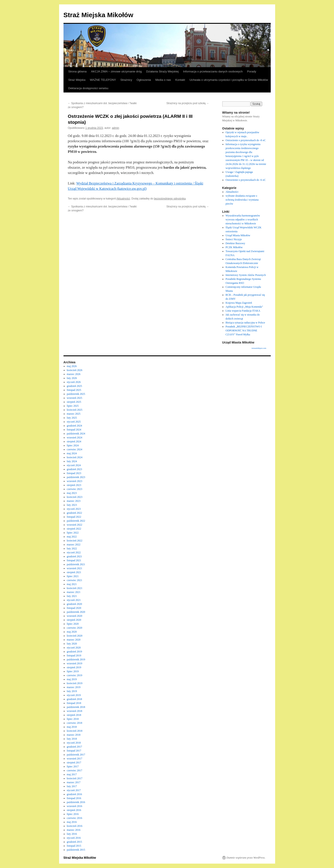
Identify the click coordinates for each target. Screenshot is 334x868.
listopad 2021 (74, 560)
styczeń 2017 (74, 790)
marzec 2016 (74, 830)
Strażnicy (126, 80)
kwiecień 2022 (75, 541)
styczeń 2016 (74, 838)
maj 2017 (72, 774)
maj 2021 (72, 584)
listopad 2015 (74, 846)
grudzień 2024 (74, 426)
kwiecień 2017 (75, 778)
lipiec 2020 (73, 624)
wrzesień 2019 (75, 663)
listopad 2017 (74, 751)
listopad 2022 (74, 517)
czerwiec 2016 (75, 818)
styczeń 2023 (74, 509)
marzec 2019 (74, 687)
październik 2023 (76, 477)
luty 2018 (72, 739)
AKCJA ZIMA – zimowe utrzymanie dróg (116, 71)
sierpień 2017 (74, 763)
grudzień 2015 (74, 842)
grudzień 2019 (74, 652)
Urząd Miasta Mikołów (238, 235)
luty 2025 (72, 418)
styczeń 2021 (74, 600)
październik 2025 (76, 394)
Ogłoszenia (144, 80)
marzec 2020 (74, 640)
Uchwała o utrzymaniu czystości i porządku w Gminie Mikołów (229, 80)
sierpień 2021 (74, 572)
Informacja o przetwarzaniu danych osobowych (213, 71)
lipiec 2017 (73, 766)
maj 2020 (72, 632)
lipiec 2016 (73, 814)
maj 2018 (72, 727)
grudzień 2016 (74, 794)
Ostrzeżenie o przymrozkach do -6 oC (246, 180)
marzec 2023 (74, 501)
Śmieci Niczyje (234, 239)
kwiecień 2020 (75, 636)
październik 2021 (76, 564)
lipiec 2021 (73, 576)
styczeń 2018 (74, 743)
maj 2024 (72, 453)
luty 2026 (72, 378)
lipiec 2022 (73, 533)
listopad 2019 (74, 656)
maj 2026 (72, 366)
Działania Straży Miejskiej (162, 71)
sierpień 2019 (74, 667)
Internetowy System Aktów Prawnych (246, 275)
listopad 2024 (74, 430)
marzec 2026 (74, 374)
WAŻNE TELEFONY (103, 80)
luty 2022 (72, 549)
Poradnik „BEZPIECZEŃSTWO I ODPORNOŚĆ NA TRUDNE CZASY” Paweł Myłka (244, 331)
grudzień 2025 (74, 386)
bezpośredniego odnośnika (170, 199)
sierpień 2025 (74, 402)
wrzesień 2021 (75, 568)
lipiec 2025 (73, 406)
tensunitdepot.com (259, 348)
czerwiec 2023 (75, 489)
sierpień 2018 (74, 715)
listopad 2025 (74, 390)
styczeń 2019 (74, 695)
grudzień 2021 (74, 556)
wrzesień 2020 (75, 616)
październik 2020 (76, 612)
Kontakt (180, 80)
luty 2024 (72, 461)
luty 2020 (72, 644)
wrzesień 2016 (75, 806)
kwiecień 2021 (75, 588)
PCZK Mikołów (234, 247)
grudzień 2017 (74, 747)
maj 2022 (72, 537)
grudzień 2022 (74, 513)
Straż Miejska (77, 80)
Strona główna (77, 71)
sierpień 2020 (74, 620)
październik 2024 (76, 434)
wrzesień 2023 (75, 481)
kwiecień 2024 (75, 457)
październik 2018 (76, 707)
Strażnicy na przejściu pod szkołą (188, 103)
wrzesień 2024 (75, 438)
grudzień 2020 (74, 604)
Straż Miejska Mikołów (98, 15)
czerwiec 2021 (75, 580)
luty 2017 (72, 786)
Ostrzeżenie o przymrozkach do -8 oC (246, 140)
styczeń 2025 (74, 422)
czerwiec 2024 (75, 449)
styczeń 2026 (74, 382)
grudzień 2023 (74, 469)
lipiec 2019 (73, 671)
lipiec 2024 (73, 445)
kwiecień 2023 (75, 497)
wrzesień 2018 (75, 711)
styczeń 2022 (74, 552)
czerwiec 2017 (75, 770)
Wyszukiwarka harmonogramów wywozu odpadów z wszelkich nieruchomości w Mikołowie (243, 220)
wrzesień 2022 (75, 525)
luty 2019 (72, 691)
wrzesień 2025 (75, 398)
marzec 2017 (74, 782)
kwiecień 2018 (75, 731)
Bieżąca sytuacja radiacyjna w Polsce (245, 323)
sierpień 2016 (74, 810)
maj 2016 (72, 822)
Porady (252, 71)
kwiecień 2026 (75, 370)
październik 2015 (76, 850)
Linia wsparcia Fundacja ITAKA (243, 311)
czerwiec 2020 (75, 628)
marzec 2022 (74, 545)
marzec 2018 (74, 735)
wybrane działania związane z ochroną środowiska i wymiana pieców (242, 200)
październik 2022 (76, 521)
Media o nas (163, 80)
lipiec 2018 (73, 719)
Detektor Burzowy (235, 243)
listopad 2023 (74, 473)
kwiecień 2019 (75, 683)
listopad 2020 (74, 608)
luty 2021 (72, 596)
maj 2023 (72, 493)
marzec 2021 (74, 592)
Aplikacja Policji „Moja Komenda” (244, 307)
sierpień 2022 (74, 529)
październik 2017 (76, 755)
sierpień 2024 (74, 441)
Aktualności (123, 199)
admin (116, 128)
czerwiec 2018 (75, 723)
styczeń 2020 (74, 648)
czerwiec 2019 (75, 675)
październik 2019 (76, 659)
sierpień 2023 (74, 485)
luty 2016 (72, 834)
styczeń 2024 (74, 465)
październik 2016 (76, 802)
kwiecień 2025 (75, 410)
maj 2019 (72, 679)
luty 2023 (72, 505)
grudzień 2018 (74, 699)
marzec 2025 (74, 414)
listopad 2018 (74, 703)
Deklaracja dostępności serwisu (88, 88)
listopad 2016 (74, 798)
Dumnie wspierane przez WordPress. (246, 858)
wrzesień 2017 (75, 759)
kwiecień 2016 (75, 826)
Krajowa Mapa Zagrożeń (239, 303)
